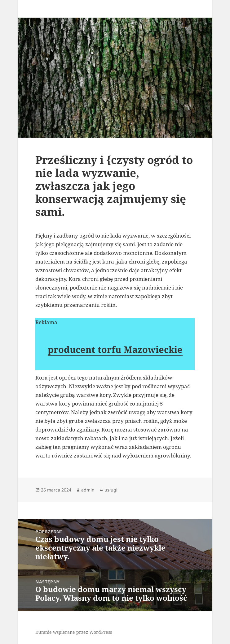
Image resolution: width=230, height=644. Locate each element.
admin (88, 490)
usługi (111, 490)
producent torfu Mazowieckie (115, 349)
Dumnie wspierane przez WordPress (74, 632)
